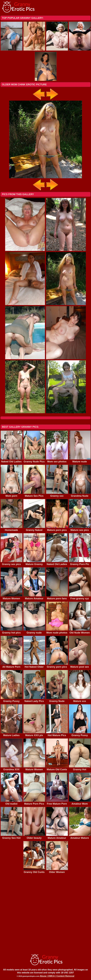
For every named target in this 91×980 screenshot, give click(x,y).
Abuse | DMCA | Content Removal (57, 976)
